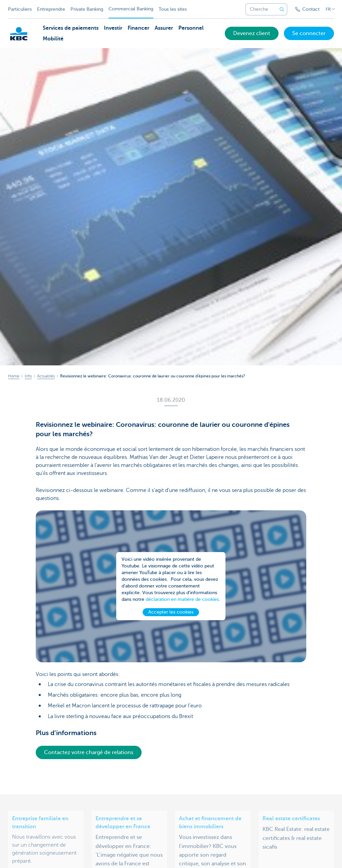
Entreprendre (51, 9)
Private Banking (87, 9)
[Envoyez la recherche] (282, 9)
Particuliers (20, 9)
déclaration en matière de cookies (182, 602)
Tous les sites (173, 9)
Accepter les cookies (171, 615)
